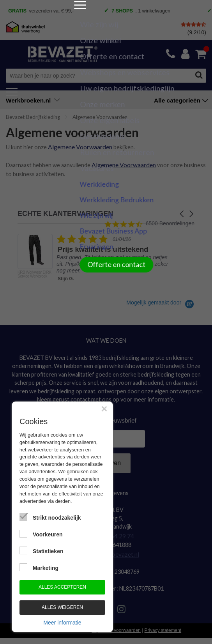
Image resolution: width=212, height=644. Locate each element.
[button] (182, 211)
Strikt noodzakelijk (57, 518)
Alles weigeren (62, 607)
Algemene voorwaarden (116, 625)
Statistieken (48, 551)
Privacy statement (163, 625)
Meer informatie (62, 623)
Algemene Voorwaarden (78, 146)
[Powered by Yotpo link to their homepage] (160, 300)
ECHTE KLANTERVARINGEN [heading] (65, 211)
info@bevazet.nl (118, 549)
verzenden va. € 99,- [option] (45, 11)
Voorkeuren (48, 534)
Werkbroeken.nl (33, 100)
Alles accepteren (62, 587)
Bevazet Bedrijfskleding (33, 117)
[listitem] (96, 257)
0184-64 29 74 (114, 532)
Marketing (46, 568)
